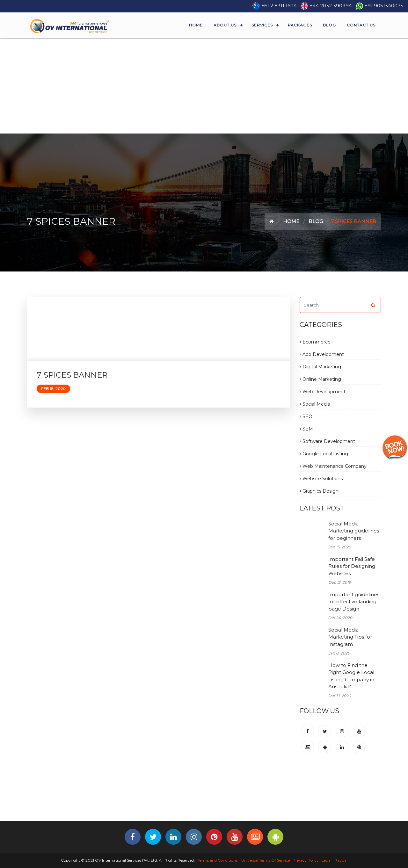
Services (262, 25)
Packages (300, 25)
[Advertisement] (204, 86)
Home (196, 25)
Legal (327, 860)
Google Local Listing (324, 454)
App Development (322, 354)
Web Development (323, 392)
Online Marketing (320, 379)
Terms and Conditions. (218, 860)
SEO (306, 416)
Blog (329, 25)
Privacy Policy (306, 860)
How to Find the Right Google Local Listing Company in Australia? (351, 676)
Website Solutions (321, 479)
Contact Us (361, 25)
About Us (225, 25)
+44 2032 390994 (331, 6)
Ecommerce (315, 342)
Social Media (315, 404)
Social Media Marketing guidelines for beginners (354, 531)
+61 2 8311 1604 (279, 6)
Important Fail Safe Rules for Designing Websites (352, 566)
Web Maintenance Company (333, 466)
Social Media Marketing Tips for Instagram (350, 637)
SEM (306, 429)
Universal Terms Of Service (266, 860)
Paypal (341, 860)
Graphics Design (319, 491)
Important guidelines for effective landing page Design (354, 602)
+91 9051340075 (384, 6)
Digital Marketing (320, 367)
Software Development (327, 441)
